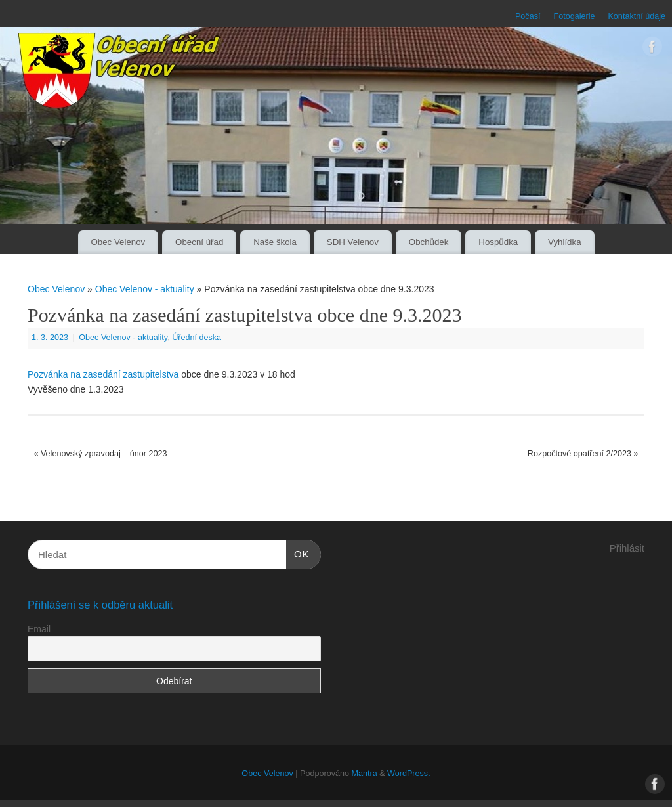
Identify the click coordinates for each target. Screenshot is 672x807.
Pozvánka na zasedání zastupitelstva (103, 374)
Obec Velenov (118, 242)
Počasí (528, 16)
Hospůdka (498, 242)
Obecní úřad (199, 242)
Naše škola (275, 242)
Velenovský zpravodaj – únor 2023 (100, 454)
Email (39, 629)
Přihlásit (627, 548)
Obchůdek (429, 242)
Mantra (364, 774)
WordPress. (409, 774)
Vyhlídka (565, 242)
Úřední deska (197, 338)
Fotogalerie (574, 16)
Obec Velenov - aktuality (145, 289)
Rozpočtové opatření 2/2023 (583, 454)
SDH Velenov (353, 242)
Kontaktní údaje (637, 16)
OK (298, 552)
